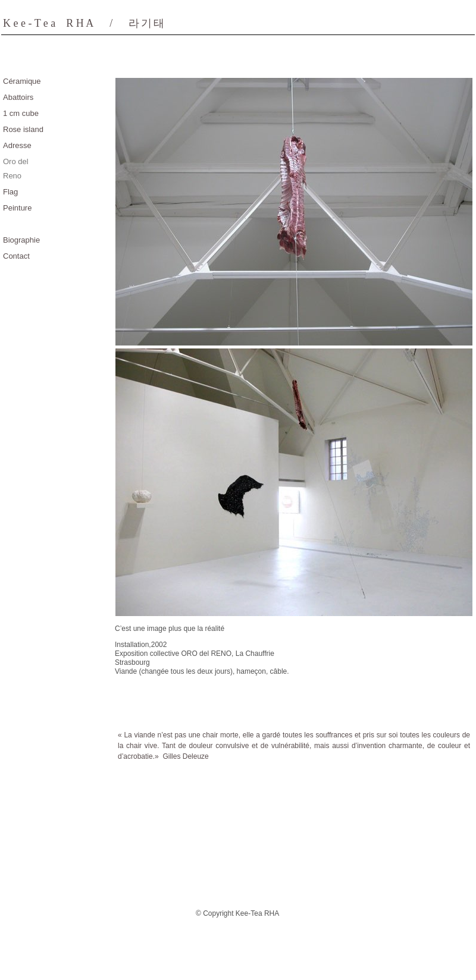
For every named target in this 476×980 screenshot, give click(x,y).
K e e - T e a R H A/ (85, 23)
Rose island (23, 129)
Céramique (22, 81)
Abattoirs (18, 97)
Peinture (17, 208)
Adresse (17, 145)
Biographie (21, 240)
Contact (16, 256)
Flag (10, 192)
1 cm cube (21, 113)
